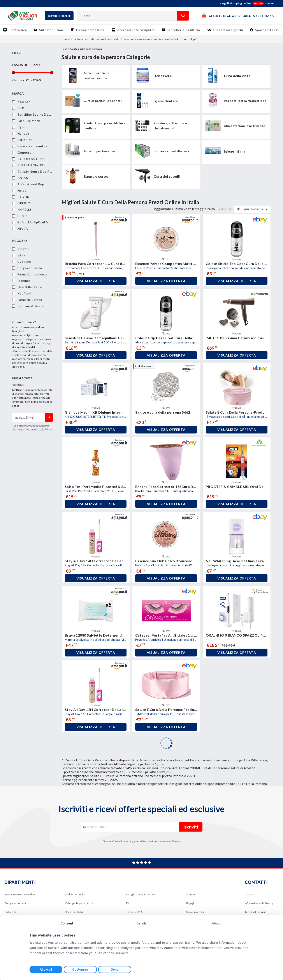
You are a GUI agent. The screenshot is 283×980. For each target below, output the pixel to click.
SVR (21, 108)
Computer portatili (15, 903)
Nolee (22, 191)
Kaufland (24, 293)
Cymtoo (24, 127)
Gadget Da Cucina (75, 894)
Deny (115, 969)
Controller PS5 (134, 912)
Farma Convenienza (32, 274)
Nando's (24, 133)
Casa (64, 49)
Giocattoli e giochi (228, 30)
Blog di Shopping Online (236, 3)
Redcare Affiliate (31, 306)
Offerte (264, 3)
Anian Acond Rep (31, 184)
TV (127, 903)
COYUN (24, 197)
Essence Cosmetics (33, 146)
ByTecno (24, 262)
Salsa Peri (25, 140)
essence (24, 102)
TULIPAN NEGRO (31, 165)
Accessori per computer (136, 30)
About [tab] (216, 923)
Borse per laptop (75, 912)
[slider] (13, 73)
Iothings (24, 281)
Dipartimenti (59, 16)
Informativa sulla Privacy (259, 903)
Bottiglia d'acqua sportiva (140, 894)
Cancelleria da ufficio (183, 30)
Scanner (191, 894)
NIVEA (23, 229)
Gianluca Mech (29, 121)
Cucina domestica (90, 30)
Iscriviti (49, 417)
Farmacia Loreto (30, 300)
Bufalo (22, 216)
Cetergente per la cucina (79, 903)
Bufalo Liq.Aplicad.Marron (37, 222)
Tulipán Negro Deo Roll (35, 171)
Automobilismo (51, 30)
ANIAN (23, 178)
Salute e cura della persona (86, 49)
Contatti (249, 894)
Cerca (183, 16)
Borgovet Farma (30, 268)
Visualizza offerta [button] (96, 281)
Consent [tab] (67, 923)
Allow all (46, 969)
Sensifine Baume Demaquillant (41, 114)
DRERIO (24, 203)
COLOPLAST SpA (31, 159)
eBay (21, 255)
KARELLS (25, 210)
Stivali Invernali (195, 912)
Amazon (24, 249)
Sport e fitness (267, 30)
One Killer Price (30, 287)
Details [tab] (141, 923)
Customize (80, 969)
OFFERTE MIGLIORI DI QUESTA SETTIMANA (238, 15)
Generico (25, 152)
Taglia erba (11, 912)
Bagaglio (191, 903)
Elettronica (18, 30)
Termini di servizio (256, 912)
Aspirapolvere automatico (19, 894)
